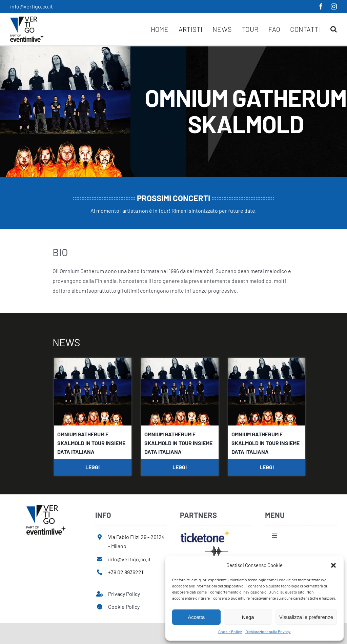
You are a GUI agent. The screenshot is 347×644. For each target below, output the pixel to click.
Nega (248, 617)
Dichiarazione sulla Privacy (268, 631)
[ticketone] (206, 531)
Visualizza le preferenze (306, 617)
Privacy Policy (124, 594)
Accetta (196, 617)
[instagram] (334, 6)
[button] (333, 565)
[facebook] (321, 6)
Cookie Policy (230, 631)
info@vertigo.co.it (32, 6)
